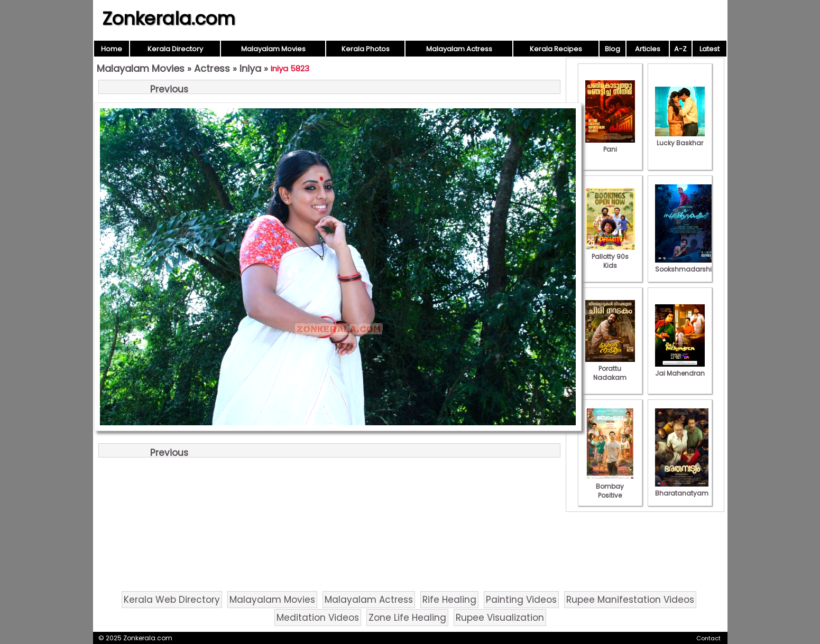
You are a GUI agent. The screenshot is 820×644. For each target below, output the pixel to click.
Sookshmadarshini (686, 265)
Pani (610, 145)
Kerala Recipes (556, 49)
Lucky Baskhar (680, 138)
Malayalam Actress (459, 49)
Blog (612, 49)
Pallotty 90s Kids (610, 256)
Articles (648, 49)
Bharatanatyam (682, 489)
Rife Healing (449, 600)
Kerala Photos (366, 49)
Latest (710, 49)
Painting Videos (521, 600)
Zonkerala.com (169, 18)
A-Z (680, 49)
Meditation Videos (318, 618)
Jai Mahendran (680, 369)
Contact (708, 638)
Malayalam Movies (273, 49)
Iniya (250, 68)
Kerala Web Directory (172, 600)
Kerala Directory (175, 49)
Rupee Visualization (500, 618)
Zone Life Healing (407, 618)
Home (112, 49)
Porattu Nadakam (610, 368)
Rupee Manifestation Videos (630, 600)
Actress (212, 68)
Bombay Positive (610, 486)
